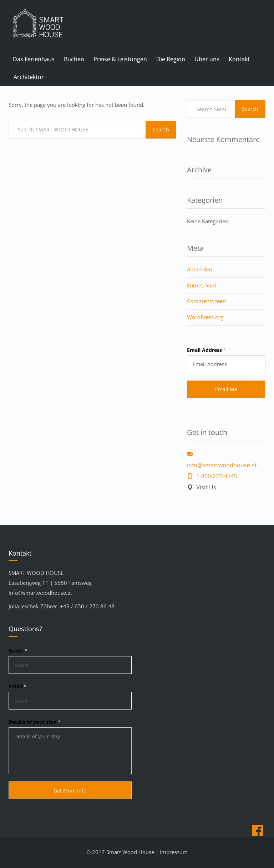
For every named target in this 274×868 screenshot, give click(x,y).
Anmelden (199, 269)
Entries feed (201, 285)
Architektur (29, 77)
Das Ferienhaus (34, 59)
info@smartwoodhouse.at (40, 593)
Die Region (171, 59)
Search (161, 129)
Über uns (207, 59)
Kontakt (239, 59)
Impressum (174, 852)
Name (18, 651)
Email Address (207, 350)
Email (17, 686)
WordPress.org (205, 317)
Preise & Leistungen (120, 59)
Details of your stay (35, 722)
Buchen (74, 59)
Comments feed (206, 301)
